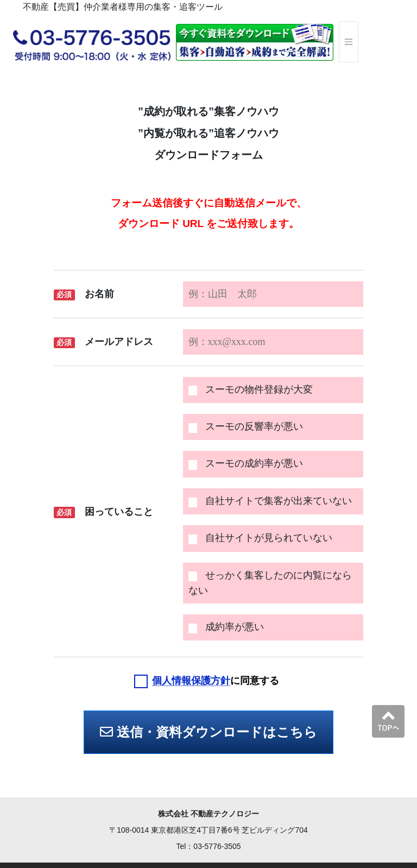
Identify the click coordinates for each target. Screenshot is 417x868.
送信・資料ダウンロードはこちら (208, 732)
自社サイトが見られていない (260, 538)
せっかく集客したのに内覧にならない (270, 583)
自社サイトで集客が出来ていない (270, 501)
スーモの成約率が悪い (246, 464)
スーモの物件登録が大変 (251, 390)
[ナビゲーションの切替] (349, 42)
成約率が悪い (226, 627)
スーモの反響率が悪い (246, 427)
